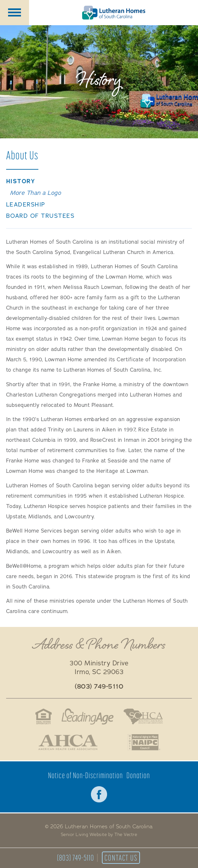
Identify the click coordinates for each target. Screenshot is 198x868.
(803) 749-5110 (76, 858)
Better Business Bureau (113, 742)
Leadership (26, 205)
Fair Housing (43, 716)
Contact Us (121, 858)
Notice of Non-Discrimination (85, 775)
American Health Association (68, 742)
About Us (22, 155)
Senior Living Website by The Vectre (99, 835)
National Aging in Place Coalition (144, 742)
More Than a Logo (35, 193)
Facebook (99, 794)
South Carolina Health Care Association (143, 716)
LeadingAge (88, 716)
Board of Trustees (40, 216)
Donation (138, 775)
